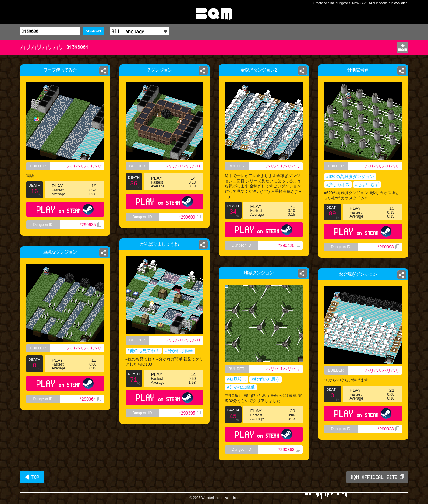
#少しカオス (338, 184)
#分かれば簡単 (180, 352)
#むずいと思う (266, 379)
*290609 (190, 217)
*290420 (289, 245)
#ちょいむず (367, 184)
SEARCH (93, 31)
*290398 (388, 247)
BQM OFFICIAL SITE (377, 477)
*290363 (289, 450)
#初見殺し (237, 379)
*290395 (192, 420)
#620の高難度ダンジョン (350, 177)
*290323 (389, 431)
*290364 (90, 399)
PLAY (65, 214)
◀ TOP (32, 477)
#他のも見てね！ (142, 352)
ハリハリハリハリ (86, 167)
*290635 (93, 231)
